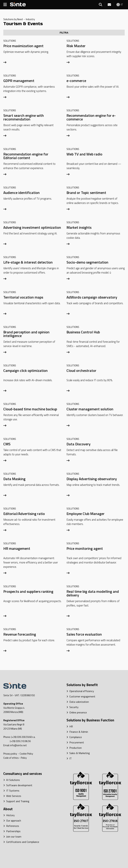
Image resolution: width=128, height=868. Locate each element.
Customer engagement (81, 696)
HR (70, 726)
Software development (18, 785)
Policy (24, 758)
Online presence (77, 712)
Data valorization (78, 702)
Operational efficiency (80, 691)
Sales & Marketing (78, 753)
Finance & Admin (77, 732)
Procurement (75, 742)
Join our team (12, 837)
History (9, 815)
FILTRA (64, 33)
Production (74, 748)
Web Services (12, 796)
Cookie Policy (26, 754)
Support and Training (16, 801)
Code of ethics (11, 758)
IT (69, 758)
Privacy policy (10, 754)
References (11, 826)
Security (72, 707)
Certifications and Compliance (21, 842)
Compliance (74, 737)
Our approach (12, 821)
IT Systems (11, 791)
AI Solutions (12, 780)
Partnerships (12, 831)
